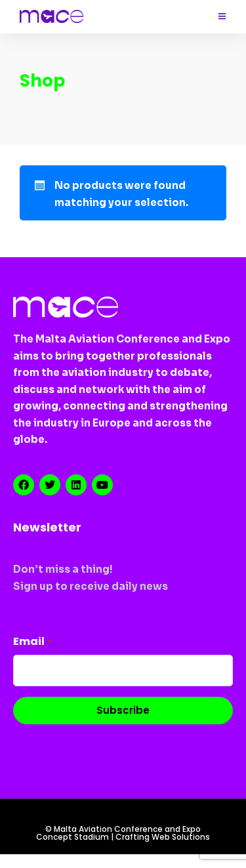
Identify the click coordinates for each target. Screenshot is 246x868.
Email (32, 641)
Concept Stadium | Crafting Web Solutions (123, 837)
